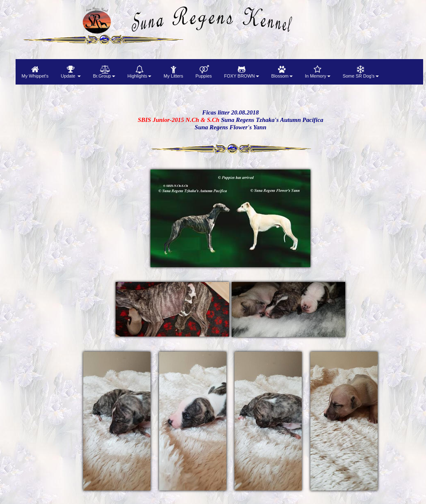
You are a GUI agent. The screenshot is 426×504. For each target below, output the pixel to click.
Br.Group (104, 72)
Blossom (282, 72)
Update (71, 72)
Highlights (139, 72)
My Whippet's (35, 72)
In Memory (318, 72)
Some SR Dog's (361, 72)
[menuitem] (35, 72)
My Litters (173, 72)
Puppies (204, 72)
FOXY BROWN (242, 72)
